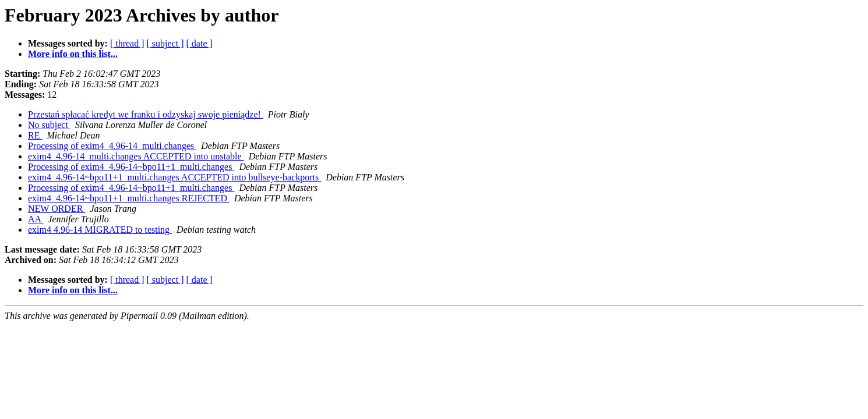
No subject (49, 125)
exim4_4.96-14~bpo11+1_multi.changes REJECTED (129, 198)
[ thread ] (127, 43)
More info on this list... (73, 54)
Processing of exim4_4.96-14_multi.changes (112, 146)
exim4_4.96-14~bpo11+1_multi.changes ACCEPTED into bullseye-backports (174, 177)
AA (36, 219)
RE (35, 135)
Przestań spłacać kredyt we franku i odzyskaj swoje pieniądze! (146, 114)
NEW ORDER (57, 209)
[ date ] (200, 43)
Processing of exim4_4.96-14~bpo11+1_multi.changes (131, 167)
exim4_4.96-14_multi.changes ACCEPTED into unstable (136, 156)
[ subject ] (165, 43)
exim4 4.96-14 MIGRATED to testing (100, 230)
